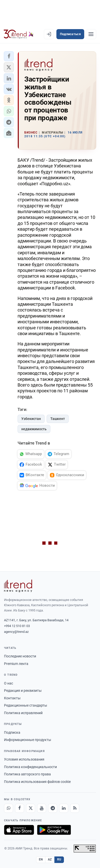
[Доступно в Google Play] (54, 830)
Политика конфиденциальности (30, 767)
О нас (9, 683)
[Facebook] (20, 808)
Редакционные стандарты (26, 705)
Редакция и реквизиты (23, 691)
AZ (50, 859)
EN (41, 859)
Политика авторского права (27, 774)
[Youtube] (42, 808)
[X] (31, 808)
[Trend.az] (19, 34)
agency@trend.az (16, 632)
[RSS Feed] (75, 808)
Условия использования (24, 759)
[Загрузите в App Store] (19, 830)
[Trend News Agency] (18, 586)
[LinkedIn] (64, 808)
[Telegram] (53, 808)
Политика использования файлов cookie (37, 782)
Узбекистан (31, 419)
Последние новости (20, 656)
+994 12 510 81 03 (17, 626)
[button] (9, 56)
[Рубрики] (91, 34)
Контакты (12, 698)
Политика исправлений (23, 713)
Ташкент (58, 419)
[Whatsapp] (9, 808)
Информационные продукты (28, 740)
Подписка (12, 732)
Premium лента (16, 664)
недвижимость (34, 429)
